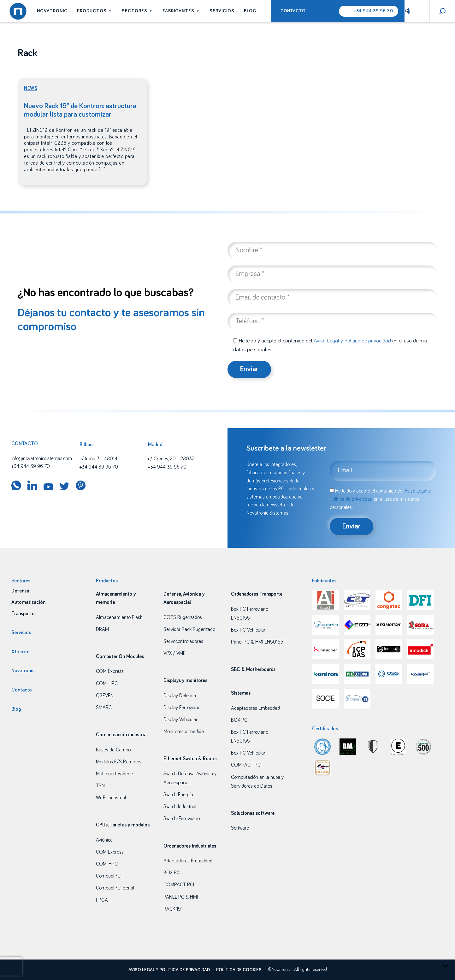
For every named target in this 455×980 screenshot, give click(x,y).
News (31, 88)
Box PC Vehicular (248, 630)
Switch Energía (178, 795)
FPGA (102, 900)
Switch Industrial (180, 807)
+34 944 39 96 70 (373, 11)
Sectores (137, 11)
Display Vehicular (180, 720)
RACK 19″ (173, 909)
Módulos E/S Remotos (119, 762)
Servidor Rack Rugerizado (189, 629)
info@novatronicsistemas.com (42, 458)
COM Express (110, 671)
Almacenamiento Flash (119, 617)
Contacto (293, 11)
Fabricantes (181, 11)
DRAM (102, 629)
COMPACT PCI (179, 885)
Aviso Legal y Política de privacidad (352, 341)
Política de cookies (239, 970)
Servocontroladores (183, 641)
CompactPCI (109, 876)
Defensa (20, 591)
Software (240, 828)
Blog (250, 11)
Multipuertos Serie (114, 774)
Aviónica (104, 840)
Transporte (23, 614)
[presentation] (11, 966)
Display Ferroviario (182, 708)
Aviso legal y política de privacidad (169, 970)
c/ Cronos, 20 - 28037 (171, 459)
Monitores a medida (184, 732)
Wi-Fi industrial (111, 798)
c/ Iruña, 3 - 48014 (98, 459)
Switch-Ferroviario (182, 819)
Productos (95, 11)
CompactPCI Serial (115, 888)
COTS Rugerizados (183, 617)
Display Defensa (180, 696)
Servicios (222, 11)
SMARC (104, 708)
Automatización (28, 602)
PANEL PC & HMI (181, 897)
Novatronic (52, 11)
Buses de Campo (113, 750)
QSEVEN (105, 696)
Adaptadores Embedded (188, 861)
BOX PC (172, 873)
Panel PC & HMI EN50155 (257, 642)
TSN (100, 786)
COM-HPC (107, 684)
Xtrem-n (20, 652)
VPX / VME (174, 653)
